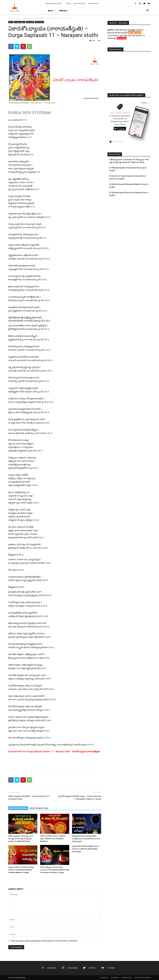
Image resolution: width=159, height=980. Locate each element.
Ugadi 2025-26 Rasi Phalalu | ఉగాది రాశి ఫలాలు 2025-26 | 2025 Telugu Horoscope (85, 849)
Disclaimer (115, 978)
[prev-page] (10, 878)
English (64, 11)
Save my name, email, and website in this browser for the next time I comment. (44, 941)
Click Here (122, 38)
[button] (148, 11)
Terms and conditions (142, 978)
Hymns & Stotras (80, 3)
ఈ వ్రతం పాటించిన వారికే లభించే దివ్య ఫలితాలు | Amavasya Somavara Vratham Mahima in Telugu (21, 870)
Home (11, 18)
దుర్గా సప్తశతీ (30, 22)
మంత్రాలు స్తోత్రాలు (20, 22)
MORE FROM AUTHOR (39, 808)
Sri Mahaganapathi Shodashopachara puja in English (128, 169)
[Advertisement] (55, 761)
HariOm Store (93, 3)
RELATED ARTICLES (18, 808)
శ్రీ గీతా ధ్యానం (39, 22)
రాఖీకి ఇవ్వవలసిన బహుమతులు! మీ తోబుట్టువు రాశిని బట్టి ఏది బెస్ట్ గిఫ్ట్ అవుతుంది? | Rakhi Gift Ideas (21, 839)
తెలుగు (51, 11)
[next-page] (14, 878)
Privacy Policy (127, 978)
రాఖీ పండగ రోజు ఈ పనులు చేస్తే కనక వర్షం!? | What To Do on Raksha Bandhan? (53, 839)
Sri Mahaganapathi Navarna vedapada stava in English (129, 194)
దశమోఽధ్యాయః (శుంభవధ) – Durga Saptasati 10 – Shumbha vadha (29, 798)
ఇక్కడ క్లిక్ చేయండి (135, 33)
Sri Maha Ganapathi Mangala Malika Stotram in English (129, 186)
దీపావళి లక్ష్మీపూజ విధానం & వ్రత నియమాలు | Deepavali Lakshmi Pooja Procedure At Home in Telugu (55, 870)
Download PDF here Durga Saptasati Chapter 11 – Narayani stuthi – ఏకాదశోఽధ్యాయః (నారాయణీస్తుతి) (54, 752)
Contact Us (104, 978)
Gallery (69, 3)
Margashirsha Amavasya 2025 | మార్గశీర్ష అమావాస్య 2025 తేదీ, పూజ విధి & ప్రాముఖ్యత (86, 839)
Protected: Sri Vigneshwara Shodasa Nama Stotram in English (127, 177)
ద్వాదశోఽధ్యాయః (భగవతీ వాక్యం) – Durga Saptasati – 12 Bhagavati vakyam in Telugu (80, 798)
